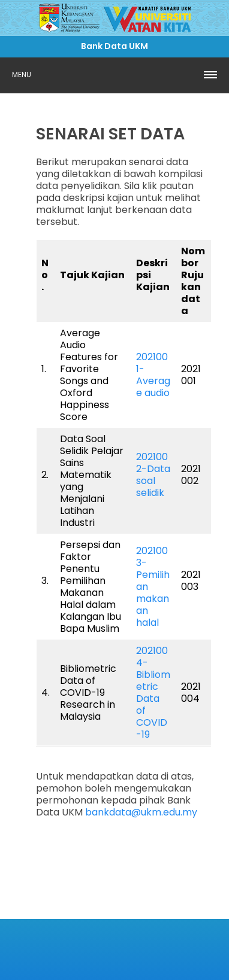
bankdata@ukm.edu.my (141, 812)
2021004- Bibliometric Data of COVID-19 (153, 693)
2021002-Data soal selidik (153, 475)
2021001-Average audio (153, 375)
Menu (22, 74)
